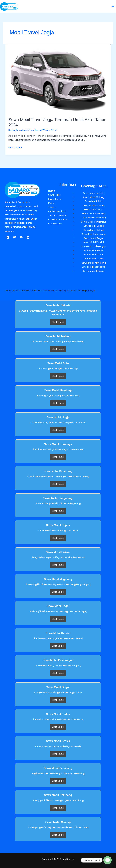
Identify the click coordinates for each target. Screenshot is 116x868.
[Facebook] (8, 237)
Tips (31, 130)
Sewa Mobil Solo (94, 201)
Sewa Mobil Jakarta (94, 193)
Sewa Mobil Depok (94, 226)
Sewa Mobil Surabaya (94, 214)
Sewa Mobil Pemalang (94, 263)
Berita (12, 130)
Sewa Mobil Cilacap (94, 271)
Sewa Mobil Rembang (94, 267)
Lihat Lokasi (58, 322)
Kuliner (52, 203)
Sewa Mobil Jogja (94, 210)
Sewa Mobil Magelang (94, 234)
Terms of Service (57, 215)
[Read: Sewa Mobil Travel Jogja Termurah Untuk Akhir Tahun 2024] (58, 78)
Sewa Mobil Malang (94, 197)
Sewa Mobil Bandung (94, 205)
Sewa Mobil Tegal (94, 238)
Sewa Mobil (22, 130)
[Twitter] (14, 237)
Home (52, 191)
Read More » (15, 147)
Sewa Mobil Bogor (94, 251)
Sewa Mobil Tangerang (94, 222)
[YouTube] (21, 237)
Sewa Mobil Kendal (94, 242)
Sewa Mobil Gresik (94, 259)
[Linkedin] (28, 237)
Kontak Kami (55, 224)
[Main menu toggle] (113, 7)
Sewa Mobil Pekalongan (94, 246)
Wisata (46, 130)
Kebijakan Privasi (57, 211)
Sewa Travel (55, 199)
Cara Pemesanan (58, 220)
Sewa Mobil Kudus (94, 255)
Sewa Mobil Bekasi (94, 230)
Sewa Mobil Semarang (94, 218)
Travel (38, 130)
